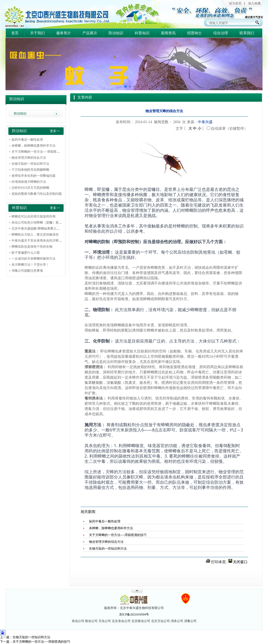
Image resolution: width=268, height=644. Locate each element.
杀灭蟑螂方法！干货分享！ (30, 265)
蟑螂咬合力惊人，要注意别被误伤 (35, 235)
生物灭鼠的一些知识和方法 (30, 164)
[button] (126, 87)
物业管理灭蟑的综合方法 (29, 158)
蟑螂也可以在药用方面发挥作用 (33, 216)
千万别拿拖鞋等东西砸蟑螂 (30, 170)
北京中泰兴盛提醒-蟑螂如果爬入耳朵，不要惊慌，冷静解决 (53, 229)
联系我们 (247, 33)
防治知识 (116, 33)
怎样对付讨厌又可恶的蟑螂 (30, 188)
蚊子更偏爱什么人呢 (26, 253)
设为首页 (235, 3)
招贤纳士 (194, 33)
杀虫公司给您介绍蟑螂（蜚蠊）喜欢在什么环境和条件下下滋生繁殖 (59, 223)
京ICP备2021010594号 (134, 614)
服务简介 (64, 33)
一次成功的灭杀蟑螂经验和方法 (33, 259)
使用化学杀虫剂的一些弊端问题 (33, 176)
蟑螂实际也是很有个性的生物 (32, 247)
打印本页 (219, 562)
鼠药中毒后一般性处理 (27, 140)
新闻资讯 (168, 33)
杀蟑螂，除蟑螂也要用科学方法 (33, 146)
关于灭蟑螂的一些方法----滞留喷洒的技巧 (40, 152)
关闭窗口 (240, 562)
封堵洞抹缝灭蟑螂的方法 (29, 182)
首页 (15, 33)
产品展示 (90, 33)
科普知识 (142, 33)
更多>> (55, 131)
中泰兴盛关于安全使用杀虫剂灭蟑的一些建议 (43, 241)
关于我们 (37, 33)
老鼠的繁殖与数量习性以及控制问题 (37, 194)
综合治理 (221, 33)
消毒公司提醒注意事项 (27, 271)
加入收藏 (254, 3)
